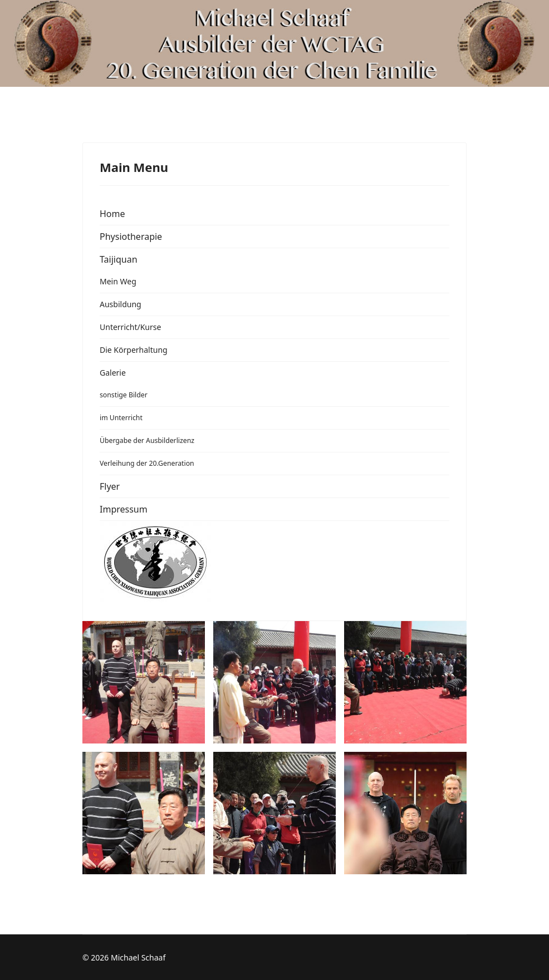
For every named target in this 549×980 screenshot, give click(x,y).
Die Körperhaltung (134, 350)
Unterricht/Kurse (130, 327)
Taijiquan (119, 259)
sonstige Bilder (124, 395)
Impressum (124, 509)
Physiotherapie (131, 237)
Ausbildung (121, 304)
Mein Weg (118, 281)
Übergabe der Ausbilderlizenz (147, 440)
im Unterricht (121, 418)
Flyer (110, 486)
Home (112, 214)
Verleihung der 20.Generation (147, 463)
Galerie (113, 373)
